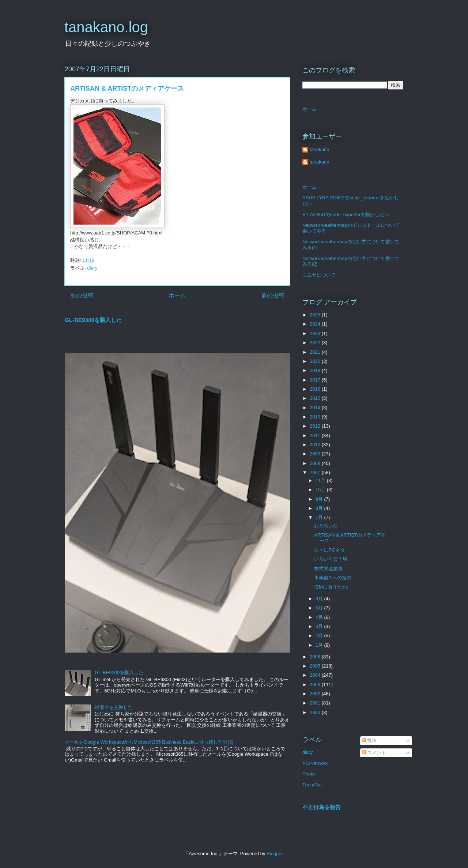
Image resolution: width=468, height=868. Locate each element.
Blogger (275, 854)
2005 (316, 666)
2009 (316, 454)
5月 (320, 608)
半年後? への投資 (333, 578)
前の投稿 (273, 295)
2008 (316, 463)
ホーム (177, 295)
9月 (320, 499)
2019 (316, 370)
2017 (316, 380)
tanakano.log (106, 27)
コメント (374, 753)
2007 (316, 472)
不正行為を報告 (322, 807)
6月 (320, 599)
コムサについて (319, 275)
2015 (316, 398)
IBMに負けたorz (331, 587)
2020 (316, 361)
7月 (320, 517)
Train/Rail (312, 785)
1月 (320, 645)
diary (92, 268)
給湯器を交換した (114, 707)
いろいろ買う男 (331, 559)
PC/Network (315, 763)
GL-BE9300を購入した (93, 320)
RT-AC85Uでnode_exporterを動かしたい (346, 215)
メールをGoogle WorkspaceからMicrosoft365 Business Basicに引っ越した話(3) (149, 742)
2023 (316, 333)
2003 (316, 685)
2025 (316, 315)
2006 (316, 657)
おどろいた (326, 526)
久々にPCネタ (329, 550)
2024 (316, 324)
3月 (320, 626)
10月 (321, 490)
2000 (316, 712)
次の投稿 (82, 295)
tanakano (320, 149)
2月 (320, 636)
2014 (316, 408)
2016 (316, 389)
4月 (320, 617)
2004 (316, 675)
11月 (321, 480)
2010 (316, 445)
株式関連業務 (328, 569)
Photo (309, 774)
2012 (316, 426)
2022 (316, 343)
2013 (316, 417)
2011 (316, 435)
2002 (316, 694)
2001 (316, 703)
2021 (316, 352)
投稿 (369, 741)
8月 (320, 508)
